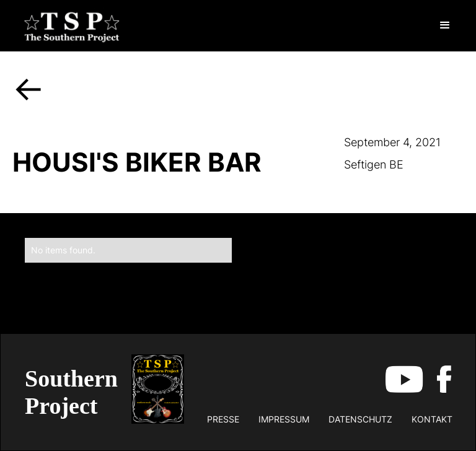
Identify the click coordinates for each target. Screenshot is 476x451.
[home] (72, 26)
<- (29, 88)
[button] (445, 25)
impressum (284, 419)
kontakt (432, 419)
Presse (223, 419)
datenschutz (360, 419)
